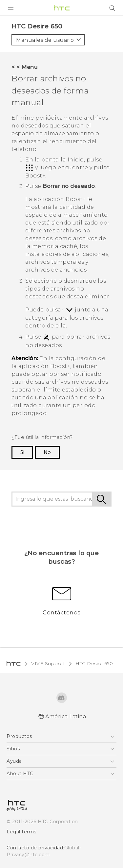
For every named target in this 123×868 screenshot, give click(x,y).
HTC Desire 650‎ (94, 663)
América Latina (66, 717)
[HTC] (62, 8)
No (47, 452)
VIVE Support (48, 663)
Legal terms (21, 832)
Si (22, 452)
